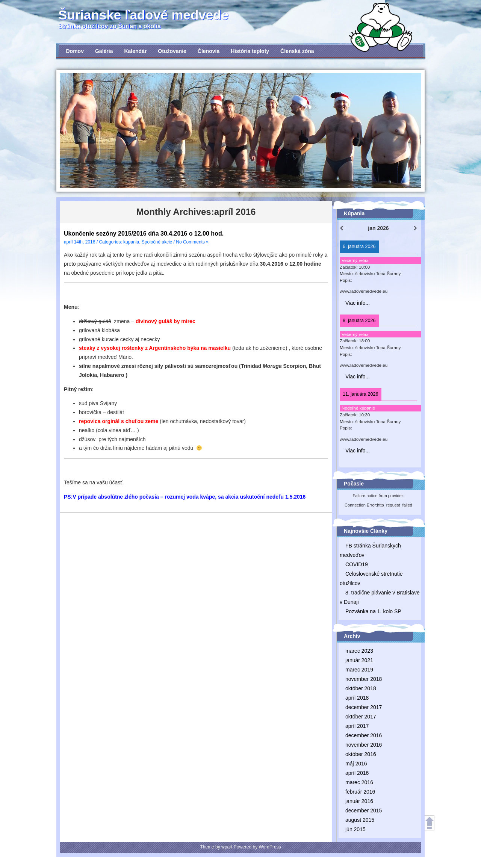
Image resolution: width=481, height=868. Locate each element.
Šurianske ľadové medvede (143, 15)
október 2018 (361, 688)
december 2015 (364, 811)
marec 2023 (359, 651)
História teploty (250, 51)
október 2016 (361, 754)
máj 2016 (356, 764)
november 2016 (364, 745)
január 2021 (359, 660)
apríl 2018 (357, 698)
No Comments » (192, 242)
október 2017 (361, 717)
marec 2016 (359, 782)
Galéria (104, 51)
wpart (227, 847)
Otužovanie (172, 51)
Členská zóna (297, 51)
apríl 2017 (357, 726)
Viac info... (358, 303)
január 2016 (359, 801)
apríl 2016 (357, 773)
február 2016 (360, 792)
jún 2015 (355, 829)
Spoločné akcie (157, 242)
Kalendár (135, 51)
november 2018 (364, 679)
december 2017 (364, 707)
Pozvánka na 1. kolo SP (373, 611)
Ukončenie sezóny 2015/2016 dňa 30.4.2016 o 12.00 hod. (144, 234)
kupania (131, 242)
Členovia (209, 51)
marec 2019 (359, 670)
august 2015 (360, 820)
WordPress (270, 847)
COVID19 (357, 564)
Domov (75, 51)
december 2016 (364, 735)
